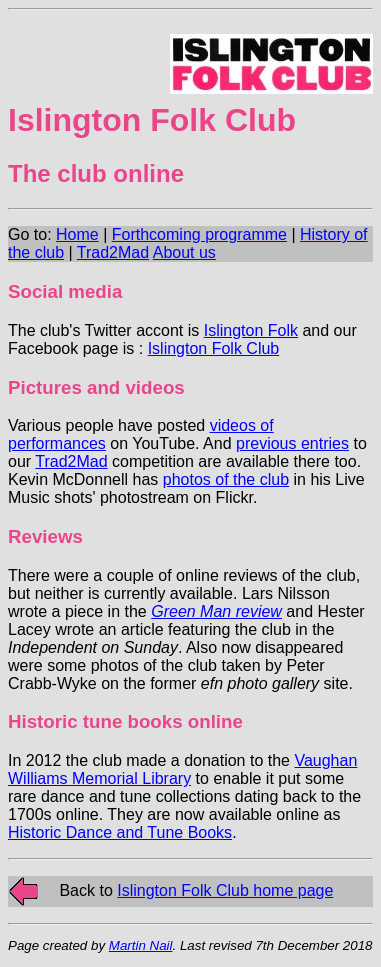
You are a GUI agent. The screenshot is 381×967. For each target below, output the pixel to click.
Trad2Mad (113, 252)
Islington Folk (251, 330)
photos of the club (226, 479)
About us (184, 252)
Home (77, 234)
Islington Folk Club (214, 348)
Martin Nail (141, 945)
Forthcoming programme (199, 234)
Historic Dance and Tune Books (120, 832)
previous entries (292, 443)
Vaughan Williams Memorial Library (182, 769)
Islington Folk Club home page (225, 890)
